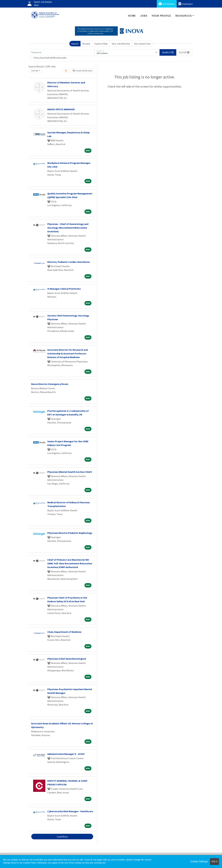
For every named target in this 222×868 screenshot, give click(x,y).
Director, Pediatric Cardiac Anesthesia (69, 262)
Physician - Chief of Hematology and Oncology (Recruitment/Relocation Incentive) (68, 228)
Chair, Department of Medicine (64, 632)
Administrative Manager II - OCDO (66, 754)
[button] (184, 52)
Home (132, 16)
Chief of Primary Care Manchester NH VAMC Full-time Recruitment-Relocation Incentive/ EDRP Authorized (70, 563)
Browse (86, 44)
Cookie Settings (199, 861)
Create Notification (83, 71)
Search (75, 44)
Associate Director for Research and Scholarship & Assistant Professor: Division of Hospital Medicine (68, 353)
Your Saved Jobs (142, 44)
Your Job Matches (121, 44)
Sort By (35, 71)
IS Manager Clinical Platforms (64, 289)
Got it (214, 861)
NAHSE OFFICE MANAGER (61, 109)
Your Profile (161, 16)
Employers (186, 4)
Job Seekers (167, 4)
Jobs (144, 16)
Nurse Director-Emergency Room (50, 384)
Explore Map (101, 44)
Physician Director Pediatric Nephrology (70, 533)
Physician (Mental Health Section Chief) (70, 472)
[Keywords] (62, 52)
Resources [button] (184, 16)
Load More (62, 837)
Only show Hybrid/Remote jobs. (50, 58)
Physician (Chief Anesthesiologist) (67, 659)
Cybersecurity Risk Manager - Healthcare (70, 811)
